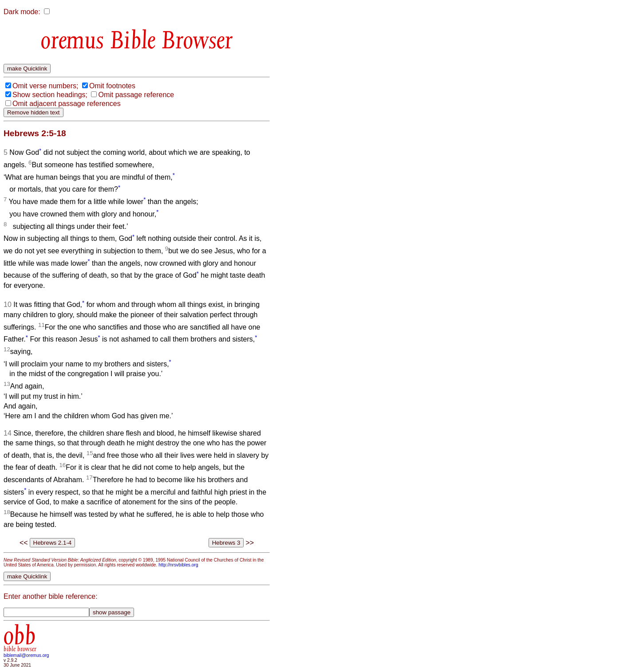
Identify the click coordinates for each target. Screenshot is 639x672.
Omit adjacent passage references (67, 104)
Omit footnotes (112, 86)
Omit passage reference (136, 95)
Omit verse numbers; (45, 86)
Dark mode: (22, 12)
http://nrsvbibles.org (178, 565)
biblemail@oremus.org (26, 655)
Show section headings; (50, 95)
